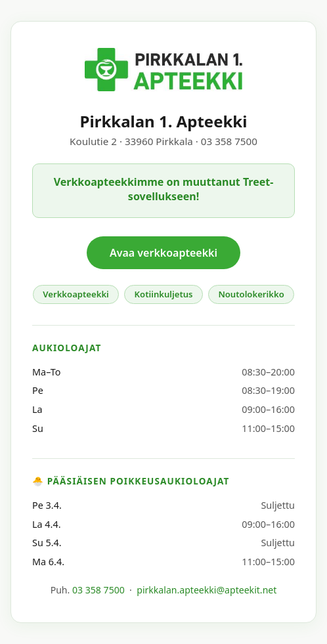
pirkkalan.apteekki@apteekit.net (207, 590)
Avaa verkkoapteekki (163, 253)
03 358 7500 (98, 590)
